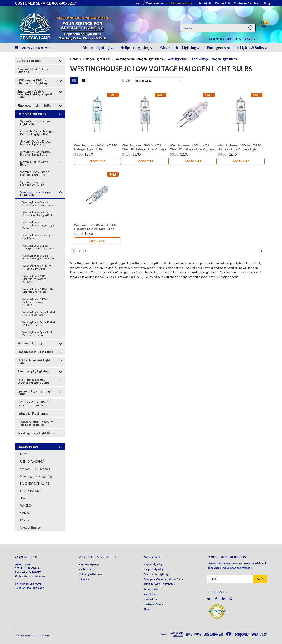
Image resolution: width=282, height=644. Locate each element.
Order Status (87, 569)
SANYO (25, 513)
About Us (205, 3)
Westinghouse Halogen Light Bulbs (36, 193)
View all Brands (31, 527)
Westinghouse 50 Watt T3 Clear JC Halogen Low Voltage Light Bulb (144, 148)
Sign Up (94, 564)
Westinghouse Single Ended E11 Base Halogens (39, 324)
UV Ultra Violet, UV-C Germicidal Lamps (33, 404)
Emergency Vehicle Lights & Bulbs (237, 48)
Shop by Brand (28, 447)
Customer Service (246, 3)
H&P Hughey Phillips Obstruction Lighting (33, 82)
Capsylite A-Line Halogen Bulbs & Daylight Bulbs (37, 133)
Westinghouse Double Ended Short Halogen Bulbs (38, 214)
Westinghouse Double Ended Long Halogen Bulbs (38, 204)
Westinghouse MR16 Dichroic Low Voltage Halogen (35, 302)
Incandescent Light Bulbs (35, 352)
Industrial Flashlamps (33, 413)
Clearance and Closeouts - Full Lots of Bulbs (35, 423)
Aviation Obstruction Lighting (33, 70)
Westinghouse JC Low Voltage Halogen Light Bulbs (38, 247)
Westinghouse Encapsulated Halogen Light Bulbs (38, 225)
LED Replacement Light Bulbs (34, 361)
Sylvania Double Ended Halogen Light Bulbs (35, 143)
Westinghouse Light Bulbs (36, 433)
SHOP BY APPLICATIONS (232, 39)
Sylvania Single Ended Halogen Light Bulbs (35, 173)
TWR (24, 498)
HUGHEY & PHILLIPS (35, 483)
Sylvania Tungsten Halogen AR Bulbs (33, 183)
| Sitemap (46, 635)
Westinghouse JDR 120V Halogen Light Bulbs (37, 267)
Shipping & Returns (91, 574)
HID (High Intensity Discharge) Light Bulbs (33, 381)
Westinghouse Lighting (36, 476)
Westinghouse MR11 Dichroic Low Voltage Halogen (35, 279)
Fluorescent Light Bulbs (34, 105)
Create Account (157, 3)
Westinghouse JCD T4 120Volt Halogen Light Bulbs (38, 257)
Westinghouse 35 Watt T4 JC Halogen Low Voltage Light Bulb (96, 227)
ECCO (25, 520)
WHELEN (26, 505)
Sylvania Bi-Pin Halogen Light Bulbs (36, 123)
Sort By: (126, 80)
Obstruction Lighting (180, 48)
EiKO (24, 454)
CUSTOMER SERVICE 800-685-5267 (45, 3)
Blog (267, 3)
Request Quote (182, 3)
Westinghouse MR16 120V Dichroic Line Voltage (38, 290)
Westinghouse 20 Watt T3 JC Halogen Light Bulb (96, 147)
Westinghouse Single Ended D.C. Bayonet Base (39, 313)
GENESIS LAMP (31, 491)
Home (74, 59)
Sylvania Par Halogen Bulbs (34, 163)
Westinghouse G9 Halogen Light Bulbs (38, 237)
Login (139, 3)
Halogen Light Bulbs (32, 114)
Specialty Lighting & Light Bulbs (36, 392)
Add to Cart (97, 161)
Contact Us (223, 3)
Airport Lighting (98, 48)
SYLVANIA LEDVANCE (36, 469)
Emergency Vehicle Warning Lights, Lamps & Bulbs (35, 94)
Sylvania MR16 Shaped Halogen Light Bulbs (35, 153)
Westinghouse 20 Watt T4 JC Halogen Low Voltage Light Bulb (240, 148)
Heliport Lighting (137, 48)
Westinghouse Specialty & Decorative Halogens (37, 334)
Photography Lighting (33, 371)
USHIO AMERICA (32, 461)
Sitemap (84, 579)
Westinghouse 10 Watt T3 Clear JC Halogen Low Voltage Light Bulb (192, 148)
